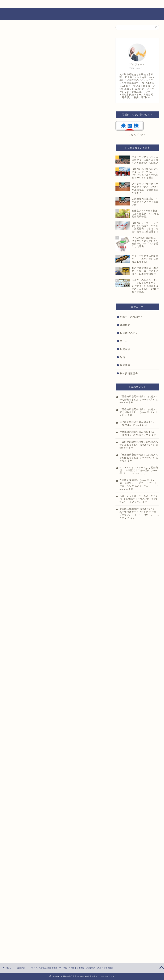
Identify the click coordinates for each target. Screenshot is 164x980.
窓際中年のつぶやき (131, 317)
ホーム (27, 4)
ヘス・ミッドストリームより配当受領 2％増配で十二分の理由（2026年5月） (139, 471)
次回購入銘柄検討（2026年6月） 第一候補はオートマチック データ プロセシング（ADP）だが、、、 (139, 483)
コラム (124, 341)
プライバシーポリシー (104, 4)
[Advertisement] (56, 120)
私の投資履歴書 (129, 373)
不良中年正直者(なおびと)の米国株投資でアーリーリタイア (82, 14)
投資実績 (125, 349)
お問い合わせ (66, 4)
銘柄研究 (125, 325)
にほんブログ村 (19, 523)
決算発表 (15, 31)
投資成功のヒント (130, 333)
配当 (123, 357)
